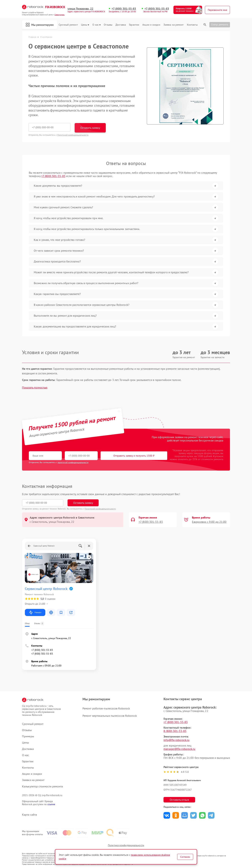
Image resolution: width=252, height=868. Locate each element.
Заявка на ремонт (174, 25)
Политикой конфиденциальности (73, 135)
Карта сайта (30, 815)
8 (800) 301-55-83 (175, 731)
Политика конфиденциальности (126, 845)
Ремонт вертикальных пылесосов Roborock (110, 716)
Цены (85, 25)
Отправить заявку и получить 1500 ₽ (134, 456)
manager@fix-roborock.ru (179, 749)
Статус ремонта (220, 25)
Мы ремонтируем (40, 25)
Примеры (28, 736)
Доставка (121, 25)
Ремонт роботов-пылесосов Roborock (106, 708)
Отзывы (108, 25)
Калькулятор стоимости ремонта (42, 786)
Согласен (185, 857)
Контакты (192, 25)
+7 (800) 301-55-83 (124, 9)
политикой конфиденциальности (73, 462)
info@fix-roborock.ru (176, 740)
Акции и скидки (151, 25)
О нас (97, 25)
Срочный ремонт (68, 25)
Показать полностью (35, 388)
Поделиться (167, 815)
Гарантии (134, 25)
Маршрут (35, 612)
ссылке (51, 804)
